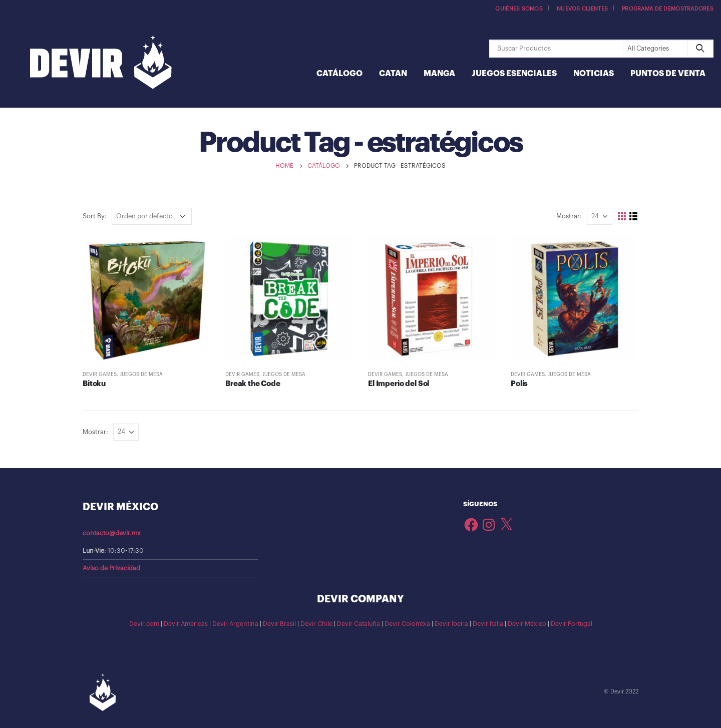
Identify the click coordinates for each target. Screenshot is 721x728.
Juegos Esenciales (514, 74)
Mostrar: (569, 216)
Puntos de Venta (668, 74)
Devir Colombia (407, 624)
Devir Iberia (451, 624)
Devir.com (144, 624)
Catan (393, 74)
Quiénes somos (519, 9)
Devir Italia (488, 624)
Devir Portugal (572, 624)
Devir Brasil (279, 624)
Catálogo (339, 74)
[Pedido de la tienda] (152, 216)
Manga (439, 74)
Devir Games (100, 375)
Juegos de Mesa (141, 375)
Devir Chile (316, 624)
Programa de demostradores (668, 9)
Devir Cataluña (358, 624)
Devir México (527, 624)
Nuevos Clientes (582, 9)
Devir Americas (186, 624)
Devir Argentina (235, 624)
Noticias (594, 74)
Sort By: (95, 216)
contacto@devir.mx (112, 533)
